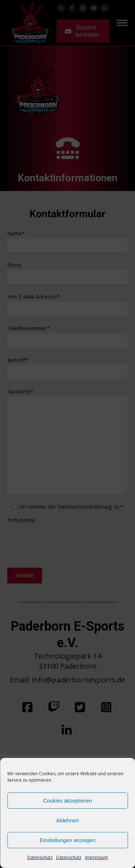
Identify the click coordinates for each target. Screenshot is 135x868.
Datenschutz (40, 857)
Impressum (96, 857)
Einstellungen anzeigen (67, 840)
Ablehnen (67, 820)
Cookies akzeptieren (68, 801)
